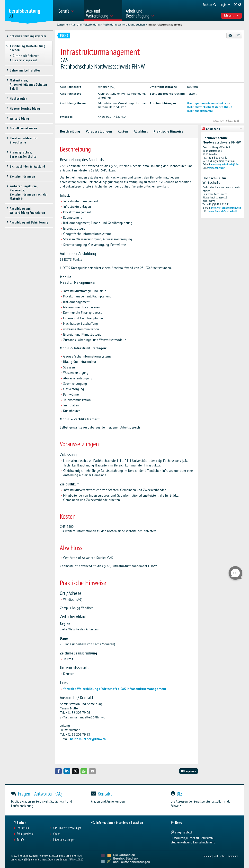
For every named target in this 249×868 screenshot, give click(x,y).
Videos (57, 834)
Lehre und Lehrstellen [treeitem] (25, 70)
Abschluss (141, 131)
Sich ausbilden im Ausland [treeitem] (27, 166)
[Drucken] (230, 36)
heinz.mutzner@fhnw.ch (88, 739)
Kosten (123, 131)
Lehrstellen (23, 828)
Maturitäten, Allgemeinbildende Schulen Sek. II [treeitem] (28, 84)
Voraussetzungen (99, 131)
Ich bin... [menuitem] (231, 15)
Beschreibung (70, 131)
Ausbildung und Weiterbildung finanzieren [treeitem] (27, 210)
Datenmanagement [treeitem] (25, 60)
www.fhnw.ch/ (217, 168)
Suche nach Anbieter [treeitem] (26, 56)
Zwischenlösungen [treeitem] (22, 176)
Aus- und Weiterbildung (85, 25)
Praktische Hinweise (168, 131)
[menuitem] (69, 10)
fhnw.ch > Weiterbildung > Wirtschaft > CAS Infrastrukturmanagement (115, 689)
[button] (58, 771)
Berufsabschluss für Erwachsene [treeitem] (24, 140)
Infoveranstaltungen (64, 840)
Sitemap (208, 856)
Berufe (20, 840)
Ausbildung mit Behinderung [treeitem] (29, 222)
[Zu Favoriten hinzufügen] (238, 36)
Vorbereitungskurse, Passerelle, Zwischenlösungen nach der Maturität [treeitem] (29, 192)
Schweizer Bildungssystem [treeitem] (28, 36)
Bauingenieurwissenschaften (208, 103)
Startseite (62, 25)
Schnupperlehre (25, 834)
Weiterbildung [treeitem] (19, 118)
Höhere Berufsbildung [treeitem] (25, 108)
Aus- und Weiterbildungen (67, 828)
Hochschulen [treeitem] (18, 98)
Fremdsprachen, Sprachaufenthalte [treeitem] (23, 154)
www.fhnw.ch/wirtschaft (223, 211)
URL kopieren (189, 771)
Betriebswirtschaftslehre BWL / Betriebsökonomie (210, 109)
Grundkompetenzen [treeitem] (23, 128)
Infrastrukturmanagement (165, 25)
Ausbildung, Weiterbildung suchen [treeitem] (27, 48)
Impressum (232, 856)
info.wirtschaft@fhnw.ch (226, 208)
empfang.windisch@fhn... (226, 164)
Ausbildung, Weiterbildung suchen (124, 25)
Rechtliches (219, 856)
